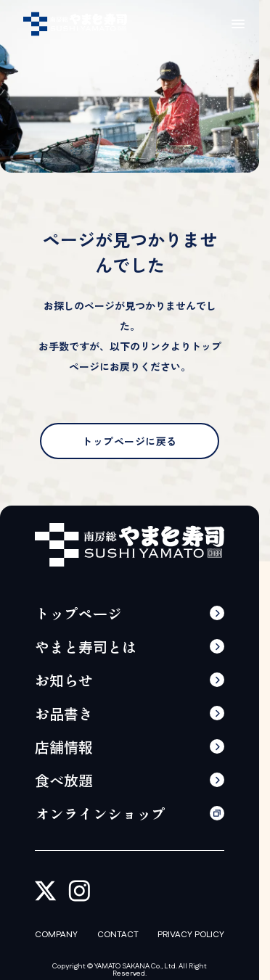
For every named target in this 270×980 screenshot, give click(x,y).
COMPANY (56, 935)
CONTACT (118, 935)
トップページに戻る (130, 441)
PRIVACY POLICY (191, 935)
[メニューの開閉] (238, 24)
